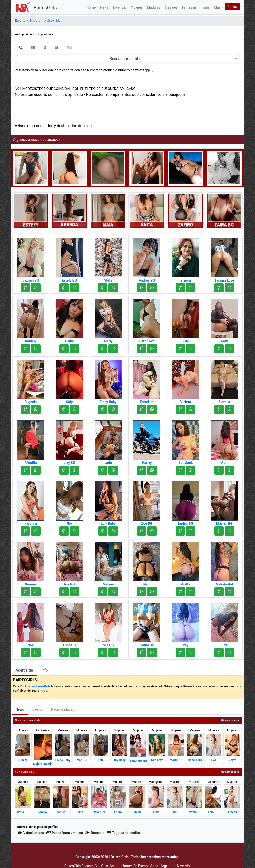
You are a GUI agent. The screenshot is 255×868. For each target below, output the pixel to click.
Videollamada (31, 833)
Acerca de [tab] (24, 670)
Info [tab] (44, 670)
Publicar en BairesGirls (35, 686)
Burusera (95, 833)
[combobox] (128, 59)
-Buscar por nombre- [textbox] (126, 59)
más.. (45, 691)
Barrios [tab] (37, 709)
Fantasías (189, 7)
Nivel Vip (119, 7)
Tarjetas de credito (123, 833)
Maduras (154, 7)
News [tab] (20, 709)
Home (91, 7)
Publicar (233, 7)
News (104, 7)
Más (217, 7)
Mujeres (137, 7)
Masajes (171, 7)
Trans (205, 7)
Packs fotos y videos (65, 833)
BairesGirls (45, 8)
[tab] (21, 48)
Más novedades (230, 720)
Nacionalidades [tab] (63, 709)
